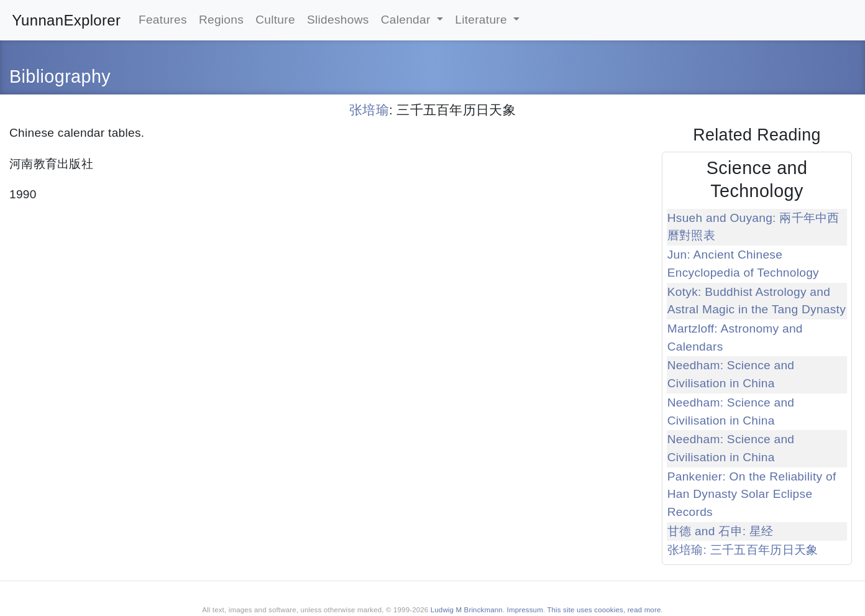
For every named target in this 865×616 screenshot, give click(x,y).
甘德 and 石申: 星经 (721, 531)
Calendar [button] (408, 20)
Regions (221, 20)
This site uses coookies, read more (604, 610)
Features (163, 20)
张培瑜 (369, 110)
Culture (275, 20)
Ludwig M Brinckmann (467, 610)
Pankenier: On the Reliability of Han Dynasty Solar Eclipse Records (752, 494)
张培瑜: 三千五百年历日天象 (743, 550)
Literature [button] (483, 20)
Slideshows (338, 20)
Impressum (525, 610)
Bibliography (60, 76)
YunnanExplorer (66, 20)
